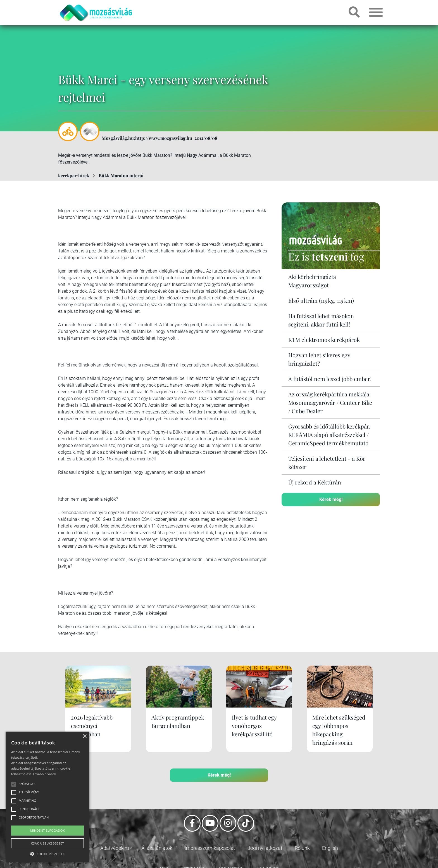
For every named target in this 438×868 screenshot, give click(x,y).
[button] (47, 853)
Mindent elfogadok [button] (47, 830)
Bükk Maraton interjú (121, 175)
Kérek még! (331, 499)
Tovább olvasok (44, 774)
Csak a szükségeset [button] (47, 843)
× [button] (84, 736)
